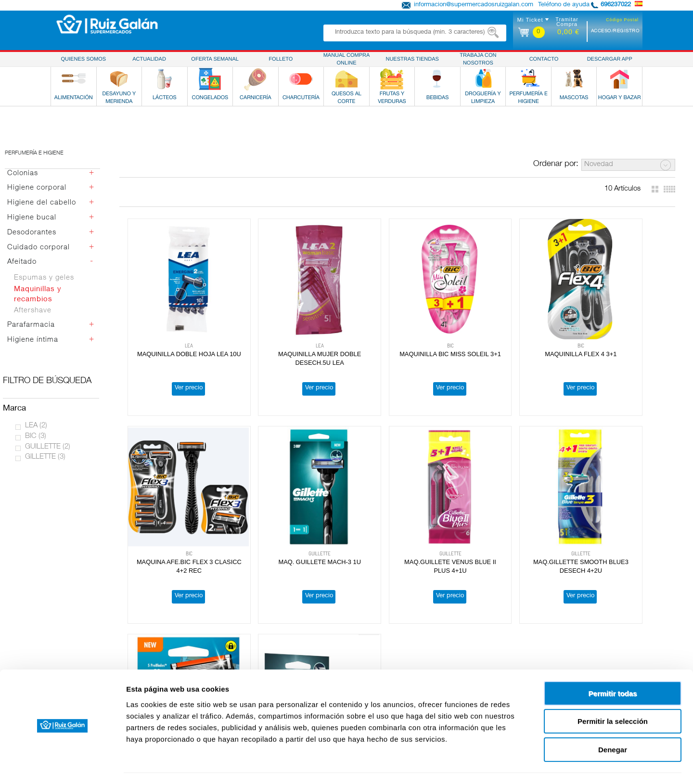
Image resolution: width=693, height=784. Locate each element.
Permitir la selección (613, 695)
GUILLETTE (48, 447)
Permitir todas (613, 666)
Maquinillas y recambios (38, 295)
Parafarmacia (31, 325)
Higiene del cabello (42, 203)
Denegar (613, 723)
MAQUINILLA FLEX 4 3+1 (507, 333)
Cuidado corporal (38, 248)
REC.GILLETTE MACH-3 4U (616, 519)
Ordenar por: (556, 164)
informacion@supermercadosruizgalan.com (474, 5)
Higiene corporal (37, 188)
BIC (36, 436)
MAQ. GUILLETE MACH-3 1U (178, 519)
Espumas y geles (44, 278)
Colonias (23, 174)
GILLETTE (45, 457)
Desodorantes (32, 233)
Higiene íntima (33, 340)
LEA (36, 426)
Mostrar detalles (521, 765)
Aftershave (33, 311)
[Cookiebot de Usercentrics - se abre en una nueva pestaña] (62, 765)
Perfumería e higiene (34, 153)
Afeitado (22, 262)
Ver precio (178, 367)
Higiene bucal (32, 218)
